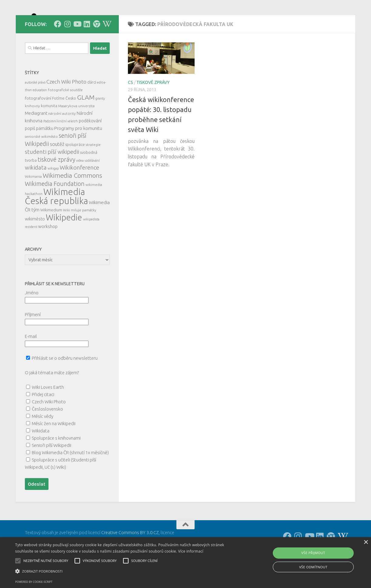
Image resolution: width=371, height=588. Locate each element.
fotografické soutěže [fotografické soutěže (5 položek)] (65, 117)
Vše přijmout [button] (313, 553)
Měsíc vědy (43, 443)
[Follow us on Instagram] (67, 51)
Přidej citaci (43, 422)
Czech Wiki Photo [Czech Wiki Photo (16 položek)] (66, 109)
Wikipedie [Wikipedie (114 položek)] (64, 245)
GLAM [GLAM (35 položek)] (86, 124)
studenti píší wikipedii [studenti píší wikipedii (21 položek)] (52, 179)
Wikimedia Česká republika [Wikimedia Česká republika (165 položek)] (56, 224)
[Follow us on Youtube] (77, 51)
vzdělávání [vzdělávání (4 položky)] (92, 188)
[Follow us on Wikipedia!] (106, 51)
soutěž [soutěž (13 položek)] (57, 171)
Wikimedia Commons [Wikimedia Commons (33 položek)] (72, 203)
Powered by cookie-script (34, 582)
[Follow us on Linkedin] (87, 51)
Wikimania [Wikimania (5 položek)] (33, 204)
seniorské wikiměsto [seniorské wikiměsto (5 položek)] (41, 164)
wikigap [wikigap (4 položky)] (53, 196)
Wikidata (41, 458)
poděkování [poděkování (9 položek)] (90, 148)
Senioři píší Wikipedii (52, 472)
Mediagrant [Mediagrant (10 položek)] (36, 140)
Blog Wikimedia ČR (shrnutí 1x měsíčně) (70, 480)
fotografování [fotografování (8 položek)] (38, 125)
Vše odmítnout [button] (313, 567)
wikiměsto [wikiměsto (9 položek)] (35, 246)
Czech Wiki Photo (49, 429)
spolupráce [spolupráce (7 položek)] (75, 172)
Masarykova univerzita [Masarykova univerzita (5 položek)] (76, 133)
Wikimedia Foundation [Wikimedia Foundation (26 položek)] (55, 211)
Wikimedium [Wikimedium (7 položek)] (51, 237)
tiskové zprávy (153, 110)
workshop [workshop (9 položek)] (48, 254)
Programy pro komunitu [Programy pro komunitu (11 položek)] (78, 155)
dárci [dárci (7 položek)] (92, 109)
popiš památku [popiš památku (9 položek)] (39, 156)
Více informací (191, 551)
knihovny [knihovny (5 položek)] (32, 133)
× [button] (366, 542)
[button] (126, 571)
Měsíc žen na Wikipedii (54, 451)
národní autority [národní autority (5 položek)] (62, 141)
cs (130, 110)
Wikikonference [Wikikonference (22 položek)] (79, 195)
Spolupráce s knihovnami (56, 465)
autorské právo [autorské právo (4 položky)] (35, 110)
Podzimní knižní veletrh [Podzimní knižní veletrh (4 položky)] (61, 148)
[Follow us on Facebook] (58, 51)
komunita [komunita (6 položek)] (49, 133)
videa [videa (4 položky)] (80, 188)
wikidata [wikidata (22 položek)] (36, 195)
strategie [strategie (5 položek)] (93, 172)
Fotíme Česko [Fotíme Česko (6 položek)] (64, 125)
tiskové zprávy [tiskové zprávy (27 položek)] (56, 187)
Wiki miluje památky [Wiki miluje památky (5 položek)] (80, 237)
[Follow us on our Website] (96, 51)
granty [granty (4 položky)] (100, 126)
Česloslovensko (47, 436)
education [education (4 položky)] (40, 117)
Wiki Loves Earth (48, 414)
